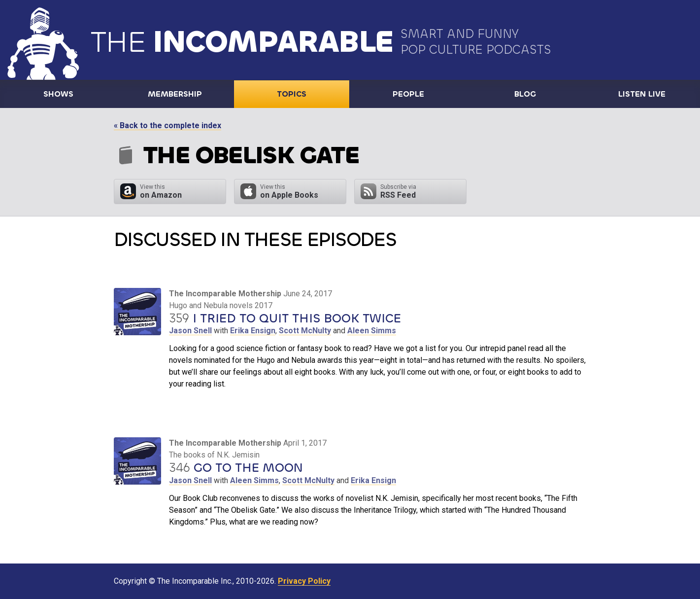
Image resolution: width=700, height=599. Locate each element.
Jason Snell (190, 331)
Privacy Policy (304, 581)
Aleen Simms (372, 331)
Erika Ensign (253, 331)
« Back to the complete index (167, 125)
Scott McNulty (305, 331)
